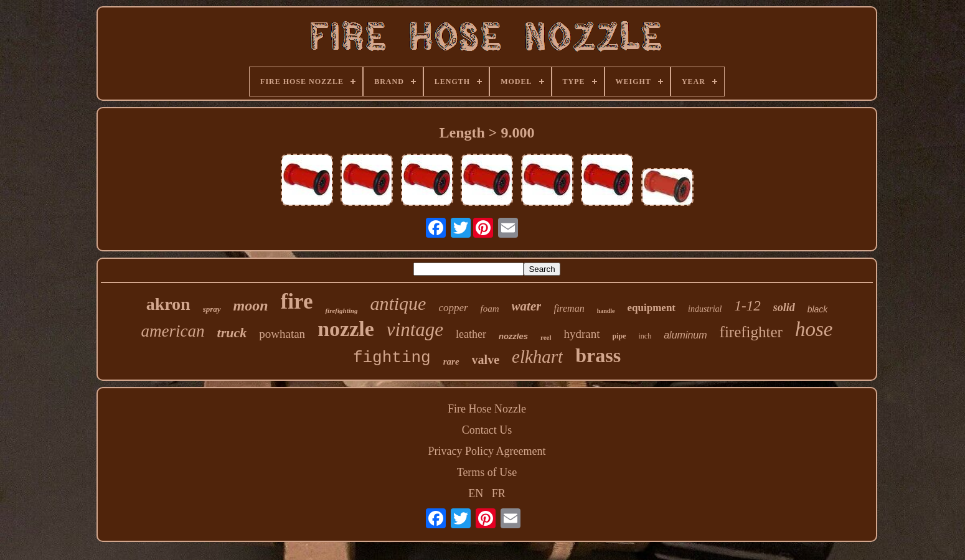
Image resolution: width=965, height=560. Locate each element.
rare (451, 362)
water (527, 306)
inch (645, 336)
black (818, 309)
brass (598, 355)
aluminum (685, 335)
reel (546, 337)
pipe (619, 336)
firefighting (341, 310)
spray (212, 309)
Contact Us (487, 430)
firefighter (751, 332)
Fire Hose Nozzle (487, 409)
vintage (415, 329)
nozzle (346, 329)
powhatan (282, 334)
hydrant (581, 334)
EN (476, 493)
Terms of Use (487, 472)
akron (168, 304)
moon (251, 306)
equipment (652, 308)
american (173, 331)
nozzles (513, 336)
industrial (705, 309)
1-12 (747, 306)
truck (232, 333)
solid (784, 307)
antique (398, 303)
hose (814, 329)
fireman (569, 308)
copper (453, 308)
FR (499, 493)
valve (486, 360)
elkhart (537, 357)
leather (471, 334)
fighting (392, 358)
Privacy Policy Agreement (487, 451)
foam (490, 309)
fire (297, 301)
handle (606, 311)
